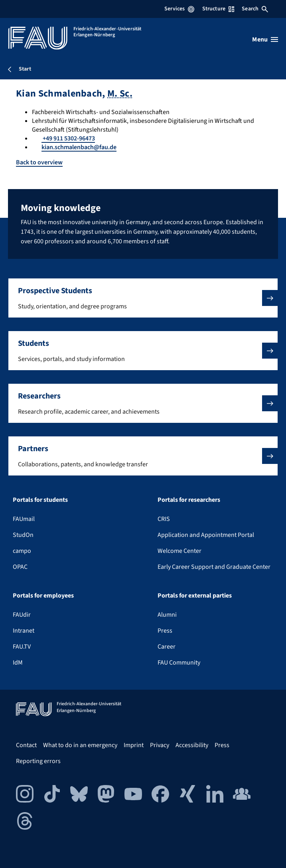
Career (167, 647)
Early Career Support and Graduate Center (214, 567)
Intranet (24, 631)
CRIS (164, 519)
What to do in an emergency (80, 745)
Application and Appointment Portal (206, 535)
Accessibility (192, 745)
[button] (143, 298)
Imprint (134, 745)
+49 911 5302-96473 (68, 138)
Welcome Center (179, 551)
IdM (18, 663)
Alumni (167, 615)
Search (255, 9)
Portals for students (40, 500)
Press (165, 631)
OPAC (20, 567)
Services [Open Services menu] (179, 9)
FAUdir (22, 615)
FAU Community (179, 663)
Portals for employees (43, 596)
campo (22, 551)
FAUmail (24, 519)
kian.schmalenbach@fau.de (79, 147)
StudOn (23, 535)
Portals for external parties (195, 596)
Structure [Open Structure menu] (218, 9)
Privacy (160, 745)
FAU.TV (22, 647)
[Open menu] (265, 39)
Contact (26, 745)
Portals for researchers (189, 500)
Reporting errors (38, 761)
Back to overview (39, 162)
